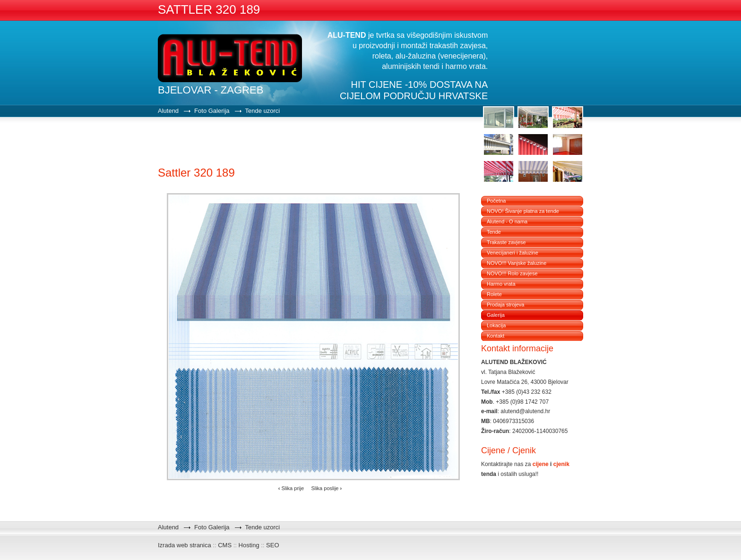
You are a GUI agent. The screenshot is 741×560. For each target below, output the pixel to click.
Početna (496, 201)
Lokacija (496, 325)
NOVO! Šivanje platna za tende (523, 211)
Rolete (494, 294)
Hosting (249, 545)
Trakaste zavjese (506, 242)
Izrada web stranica (185, 545)
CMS (225, 545)
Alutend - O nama (507, 221)
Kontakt (495, 336)
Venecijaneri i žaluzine (513, 253)
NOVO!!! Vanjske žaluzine (517, 263)
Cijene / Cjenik (508, 450)
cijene (541, 464)
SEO (272, 545)
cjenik (561, 464)
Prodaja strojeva (506, 305)
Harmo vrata (501, 284)
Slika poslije (326, 488)
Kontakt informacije (517, 348)
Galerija (496, 315)
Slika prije (291, 488)
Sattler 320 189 (196, 173)
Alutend (168, 111)
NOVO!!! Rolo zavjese (512, 273)
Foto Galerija (212, 111)
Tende (494, 232)
